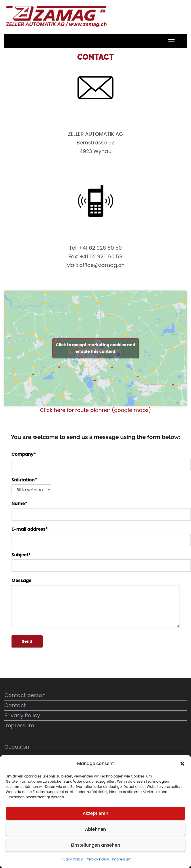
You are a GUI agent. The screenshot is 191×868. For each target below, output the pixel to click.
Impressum (122, 859)
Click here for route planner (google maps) (95, 410)
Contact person (25, 695)
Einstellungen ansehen (95, 845)
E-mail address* (95, 536)
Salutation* (31, 486)
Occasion (17, 747)
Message (95, 603)
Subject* (95, 562)
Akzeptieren (95, 813)
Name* (95, 511)
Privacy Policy (71, 859)
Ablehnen (95, 829)
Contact (15, 705)
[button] (182, 764)
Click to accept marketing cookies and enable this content (95, 348)
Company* (95, 461)
